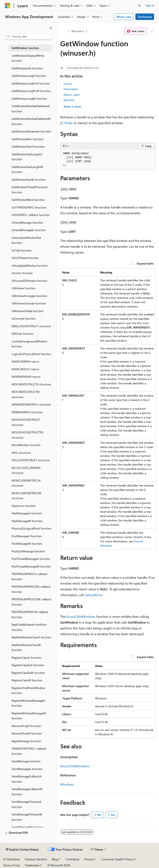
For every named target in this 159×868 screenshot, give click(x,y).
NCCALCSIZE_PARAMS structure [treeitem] (26, 470)
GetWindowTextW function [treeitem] (29, 180)
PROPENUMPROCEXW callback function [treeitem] (31, 602)
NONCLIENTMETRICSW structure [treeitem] (26, 496)
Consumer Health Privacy (117, 859)
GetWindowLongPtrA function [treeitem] (31, 83)
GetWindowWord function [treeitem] (28, 200)
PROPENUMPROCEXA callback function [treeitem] (31, 589)
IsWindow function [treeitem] (23, 288)
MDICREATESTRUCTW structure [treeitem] (26, 394)
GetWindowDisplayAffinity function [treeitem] (28, 58)
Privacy (89, 859)
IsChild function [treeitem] (22, 250)
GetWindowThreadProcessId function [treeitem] (30, 190)
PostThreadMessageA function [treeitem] (31, 559)
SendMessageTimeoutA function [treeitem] (26, 804)
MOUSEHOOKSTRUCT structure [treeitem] (26, 422)
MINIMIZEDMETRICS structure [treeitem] (31, 404)
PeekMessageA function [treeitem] (27, 513)
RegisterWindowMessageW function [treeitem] (29, 716)
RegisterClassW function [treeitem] (27, 680)
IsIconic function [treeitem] (22, 273)
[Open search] (140, 6)
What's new (124, 17)
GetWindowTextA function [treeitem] (28, 147)
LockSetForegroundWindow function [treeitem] (29, 344)
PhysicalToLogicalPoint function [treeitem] (31, 528)
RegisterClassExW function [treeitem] (28, 673)
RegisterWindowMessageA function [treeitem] (28, 703)
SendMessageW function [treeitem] (27, 827)
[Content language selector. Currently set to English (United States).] (22, 850)
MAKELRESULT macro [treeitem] (25, 369)
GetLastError (93, 595)
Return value (72, 95)
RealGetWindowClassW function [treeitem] (26, 647)
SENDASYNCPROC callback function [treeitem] (29, 751)
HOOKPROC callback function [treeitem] (31, 215)
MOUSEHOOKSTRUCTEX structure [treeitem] (27, 435)
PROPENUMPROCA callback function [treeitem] (30, 576)
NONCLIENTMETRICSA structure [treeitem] (26, 483)
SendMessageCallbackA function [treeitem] (27, 779)
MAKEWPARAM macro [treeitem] (26, 377)
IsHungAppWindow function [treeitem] (30, 265)
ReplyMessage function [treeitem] (26, 741)
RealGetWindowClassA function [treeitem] (31, 637)
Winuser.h (78, 31)
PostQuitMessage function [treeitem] (28, 551)
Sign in (150, 5)
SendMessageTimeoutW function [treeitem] (27, 817)
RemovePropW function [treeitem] (27, 733)
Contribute (72, 859)
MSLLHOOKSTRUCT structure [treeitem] (31, 460)
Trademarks (32, 865)
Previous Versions (36, 859)
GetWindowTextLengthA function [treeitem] (27, 157)
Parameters (71, 89)
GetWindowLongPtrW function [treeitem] (31, 91)
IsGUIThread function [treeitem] (25, 258)
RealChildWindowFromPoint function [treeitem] (29, 627)
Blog (55, 859)
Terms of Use (11, 865)
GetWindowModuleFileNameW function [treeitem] (31, 121)
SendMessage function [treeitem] (26, 761)
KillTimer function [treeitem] (23, 334)
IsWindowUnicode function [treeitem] (29, 303)
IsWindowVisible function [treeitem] (28, 311)
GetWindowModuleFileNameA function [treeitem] (31, 109)
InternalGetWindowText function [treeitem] (26, 240)
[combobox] (28, 37)
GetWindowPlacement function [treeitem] (31, 131)
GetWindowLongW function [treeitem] (29, 99)
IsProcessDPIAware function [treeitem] (29, 281)
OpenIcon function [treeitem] (24, 506)
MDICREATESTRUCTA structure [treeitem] (31, 384)
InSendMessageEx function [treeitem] (29, 230)
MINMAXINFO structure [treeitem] (27, 412)
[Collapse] (51, 28)
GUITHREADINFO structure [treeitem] (29, 207)
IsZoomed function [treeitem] (24, 318)
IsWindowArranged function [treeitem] (29, 296)
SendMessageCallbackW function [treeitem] (27, 792)
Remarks (69, 100)
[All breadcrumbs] (64, 31)
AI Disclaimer (12, 859)
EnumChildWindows (81, 616)
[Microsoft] (8, 6)
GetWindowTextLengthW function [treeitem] (27, 169)
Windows (67, 784)
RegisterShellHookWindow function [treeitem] (28, 690)
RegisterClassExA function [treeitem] (28, 665)
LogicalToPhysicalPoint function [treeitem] (31, 354)
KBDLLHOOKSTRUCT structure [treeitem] (31, 326)
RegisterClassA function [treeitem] (26, 658)
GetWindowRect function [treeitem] (28, 139)
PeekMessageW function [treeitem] (27, 521)
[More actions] (152, 31)
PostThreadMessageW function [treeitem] (31, 566)
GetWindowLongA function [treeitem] (29, 76)
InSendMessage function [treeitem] (27, 223)
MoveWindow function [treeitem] (26, 445)
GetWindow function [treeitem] (25, 48)
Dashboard (145, 17)
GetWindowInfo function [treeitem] (27, 68)
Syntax (68, 84)
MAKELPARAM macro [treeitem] (25, 361)
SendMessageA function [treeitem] (27, 769)
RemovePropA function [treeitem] (26, 726)
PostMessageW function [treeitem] (27, 544)
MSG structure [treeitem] (21, 453)
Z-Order (67, 123)
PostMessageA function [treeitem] (26, 536)
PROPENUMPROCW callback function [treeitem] (30, 614)
